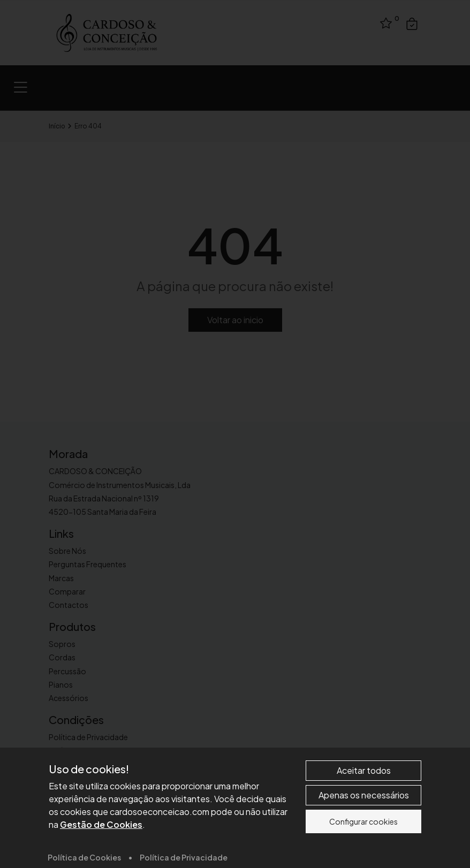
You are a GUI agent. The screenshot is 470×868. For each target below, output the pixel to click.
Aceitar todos (364, 798)
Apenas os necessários (364, 823)
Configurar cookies (363, 849)
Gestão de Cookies (101, 852)
